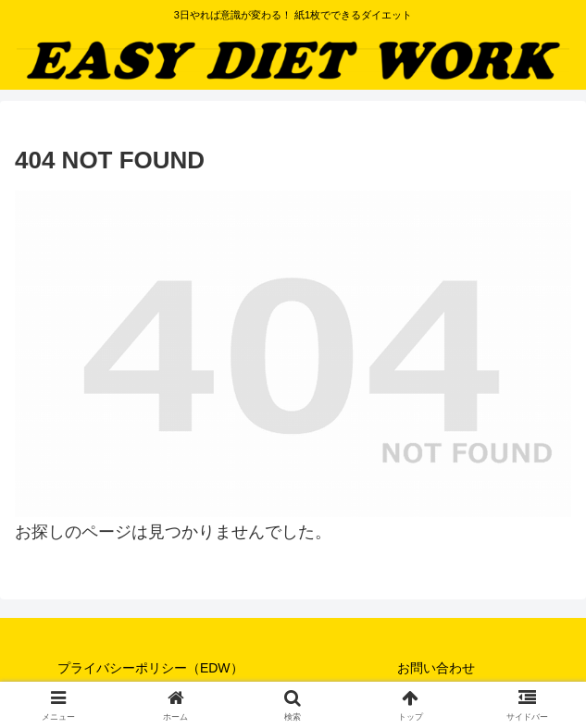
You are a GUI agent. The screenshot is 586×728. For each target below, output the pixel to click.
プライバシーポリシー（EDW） (150, 668)
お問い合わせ (436, 668)
